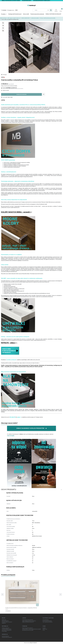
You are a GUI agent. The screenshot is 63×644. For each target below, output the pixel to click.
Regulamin (4, 623)
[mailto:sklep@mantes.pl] (11, 10)
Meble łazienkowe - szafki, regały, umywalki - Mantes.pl (10, 18)
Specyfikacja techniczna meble (28, 630)
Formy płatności (46, 620)
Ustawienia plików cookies (7, 629)
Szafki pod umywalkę (35, 18)
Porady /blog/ (4, 631)
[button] (51, 10)
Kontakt (44, 628)
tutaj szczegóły (11, 436)
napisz (19, 417)
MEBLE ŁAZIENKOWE (25, 18)
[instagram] (17, 10)
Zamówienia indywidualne (7, 630)
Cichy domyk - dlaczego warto (28, 620)
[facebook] (16, 10)
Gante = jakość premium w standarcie (29, 621)
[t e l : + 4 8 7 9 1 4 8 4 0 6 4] (4, 10)
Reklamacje (4, 620)
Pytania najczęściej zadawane (28, 628)
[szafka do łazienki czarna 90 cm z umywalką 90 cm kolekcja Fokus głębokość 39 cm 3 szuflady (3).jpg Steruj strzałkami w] (34, 47)
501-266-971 (13, 417)
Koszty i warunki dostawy (47, 621)
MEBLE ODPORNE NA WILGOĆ (28, 622)
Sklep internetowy (30, 643)
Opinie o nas (45, 629)
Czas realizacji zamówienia (47, 622)
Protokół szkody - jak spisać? (7, 622)
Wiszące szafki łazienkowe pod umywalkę (48, 18)
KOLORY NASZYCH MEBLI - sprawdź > (16, 212)
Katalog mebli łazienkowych (7, 637)
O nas (44, 630)
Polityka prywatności (6, 628)
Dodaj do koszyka (21, 94)
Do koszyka (37, 605)
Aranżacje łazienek (5, 636)
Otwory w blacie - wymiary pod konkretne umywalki (31, 629)
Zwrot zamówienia (5, 621)
